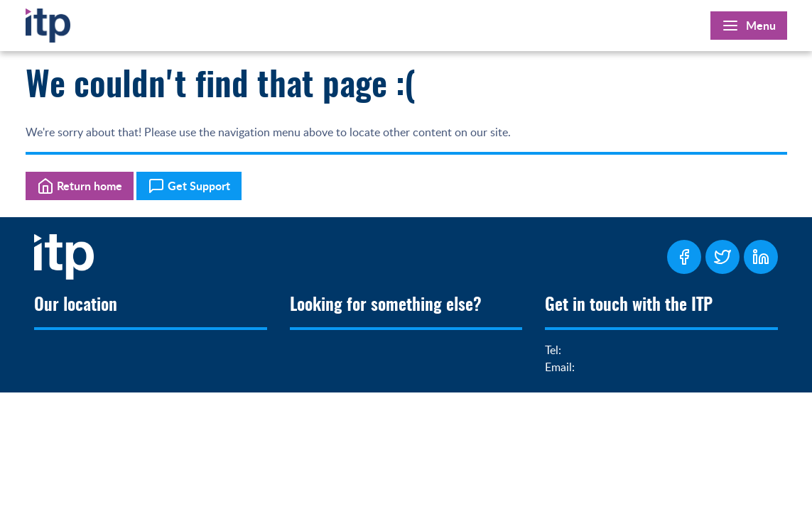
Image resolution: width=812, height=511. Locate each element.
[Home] (48, 23)
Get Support (189, 186)
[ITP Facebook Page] (684, 257)
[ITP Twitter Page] (722, 257)
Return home (80, 186)
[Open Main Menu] (749, 26)
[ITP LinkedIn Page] (761, 257)
